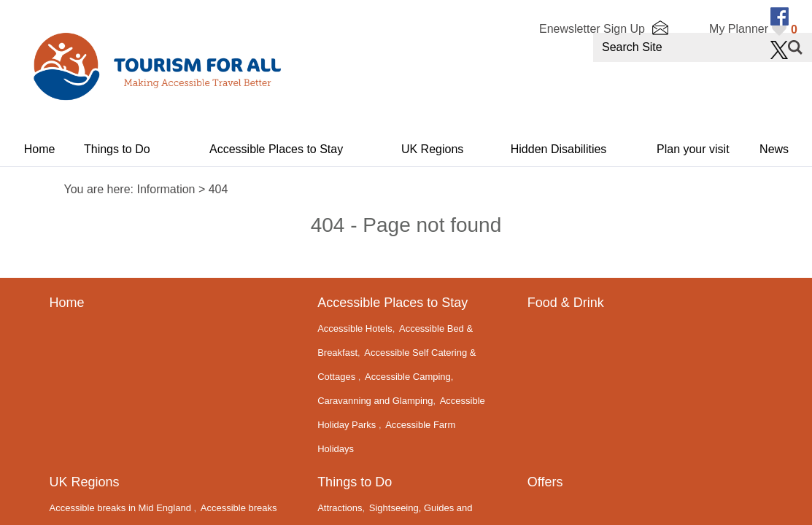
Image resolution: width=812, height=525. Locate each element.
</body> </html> (406, 262)
